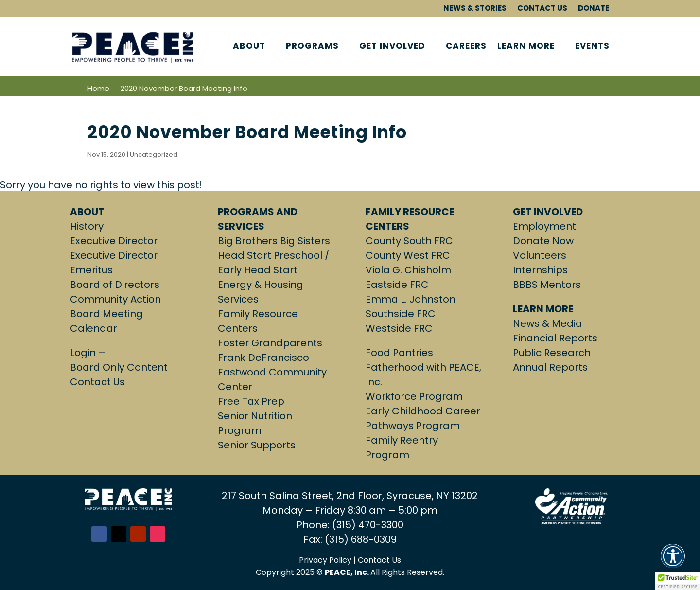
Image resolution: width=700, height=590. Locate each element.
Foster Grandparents (270, 343)
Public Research (552, 353)
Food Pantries (399, 353)
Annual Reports (550, 367)
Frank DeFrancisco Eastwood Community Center (272, 372)
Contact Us (97, 382)
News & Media (548, 323)
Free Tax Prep (251, 401)
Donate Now (543, 241)
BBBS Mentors (547, 285)
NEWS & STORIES (475, 9)
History (87, 226)
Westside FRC (399, 328)
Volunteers (540, 255)
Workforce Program (414, 396)
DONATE (594, 9)
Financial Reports (555, 338)
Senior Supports (257, 445)
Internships (540, 270)
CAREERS (466, 47)
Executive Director (114, 241)
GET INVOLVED (392, 47)
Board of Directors (115, 285)
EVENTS (592, 47)
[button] (673, 562)
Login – (89, 353)
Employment (544, 226)
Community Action (115, 299)
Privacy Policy (325, 560)
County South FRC (409, 241)
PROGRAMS (312, 47)
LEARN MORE (526, 47)
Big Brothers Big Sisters (274, 241)
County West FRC (408, 255)
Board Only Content (119, 367)
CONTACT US (542, 9)
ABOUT (249, 47)
